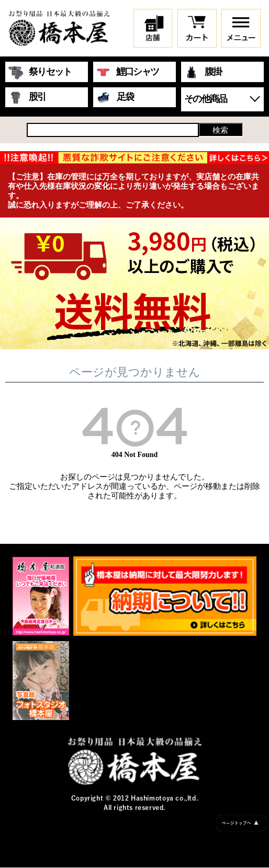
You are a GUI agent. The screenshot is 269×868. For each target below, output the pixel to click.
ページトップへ (240, 823)
